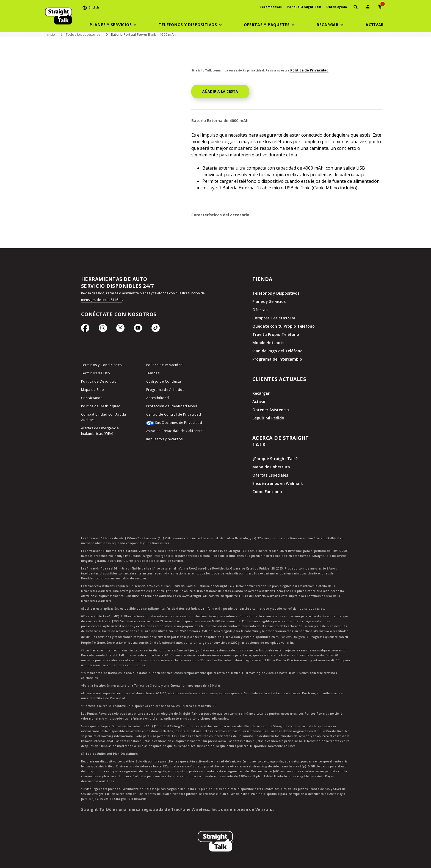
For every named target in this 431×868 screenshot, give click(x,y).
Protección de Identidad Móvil (172, 406)
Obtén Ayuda (337, 7)
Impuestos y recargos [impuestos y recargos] (165, 439)
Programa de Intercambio (277, 359)
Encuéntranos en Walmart (278, 483)
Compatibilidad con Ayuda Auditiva (104, 417)
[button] (114, 25)
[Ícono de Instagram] (103, 329)
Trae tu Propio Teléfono (276, 334)
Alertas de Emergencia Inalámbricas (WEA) (100, 431)
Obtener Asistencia (271, 410)
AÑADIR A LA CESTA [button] (220, 91)
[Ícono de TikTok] (156, 329)
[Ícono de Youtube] (138, 329)
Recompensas (271, 7)
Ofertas (260, 310)
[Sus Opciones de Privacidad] (175, 424)
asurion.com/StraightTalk (292, 637)
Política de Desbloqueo (101, 406)
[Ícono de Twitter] (120, 329)
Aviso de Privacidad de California (174, 431)
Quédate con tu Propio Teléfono (284, 326)
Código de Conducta (164, 381)
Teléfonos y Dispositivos (276, 293)
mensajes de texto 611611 (102, 300)
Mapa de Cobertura (271, 467)
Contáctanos (92, 398)
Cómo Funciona (267, 492)
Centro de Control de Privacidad (174, 414)
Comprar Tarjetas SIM (274, 318)
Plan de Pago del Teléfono (277, 351)
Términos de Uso (96, 373)
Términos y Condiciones (101, 365)
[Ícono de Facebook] (85, 329)
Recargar (261, 393)
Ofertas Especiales (270, 475)
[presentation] (356, 7)
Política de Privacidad (309, 70)
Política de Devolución (100, 381)
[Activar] (375, 25)
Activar (259, 401)
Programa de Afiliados (165, 390)
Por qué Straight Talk (304, 7)
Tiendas (153, 373)
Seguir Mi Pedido (268, 418)
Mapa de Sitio (93, 390)
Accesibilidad (158, 398)
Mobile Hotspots (268, 343)
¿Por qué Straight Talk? (275, 459)
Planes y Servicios (269, 301)
